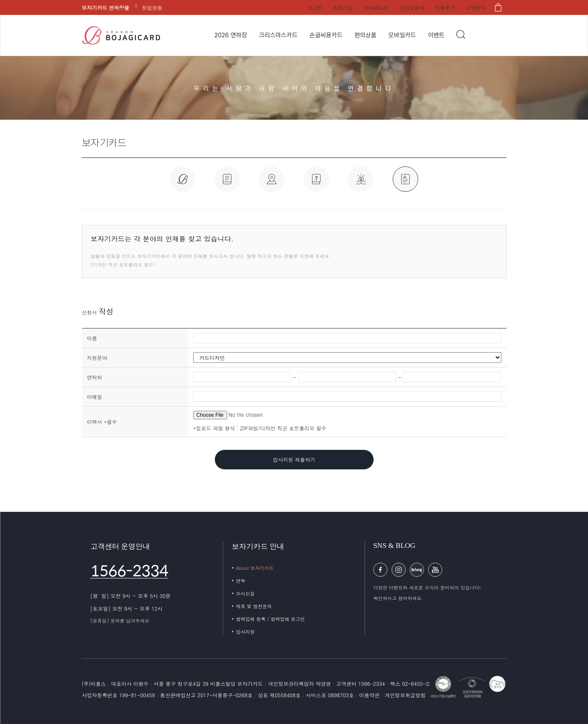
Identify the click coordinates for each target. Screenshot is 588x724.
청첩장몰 (152, 7)
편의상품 (366, 35)
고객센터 (475, 7)
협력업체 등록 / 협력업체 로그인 (270, 619)
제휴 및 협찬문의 (254, 606)
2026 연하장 (231, 35)
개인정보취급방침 (405, 695)
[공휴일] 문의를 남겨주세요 (120, 621)
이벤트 (436, 35)
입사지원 (245, 632)
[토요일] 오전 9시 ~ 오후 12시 (127, 608)
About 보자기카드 (255, 568)
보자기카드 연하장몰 (106, 7)
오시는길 (245, 594)
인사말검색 (412, 7)
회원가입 (343, 7)
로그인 (315, 7)
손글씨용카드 (326, 35)
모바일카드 (402, 35)
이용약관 (370, 695)
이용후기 (445, 7)
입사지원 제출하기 (294, 459)
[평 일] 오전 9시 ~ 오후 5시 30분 (131, 596)
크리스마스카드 (278, 35)
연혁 (241, 581)
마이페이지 (376, 7)
